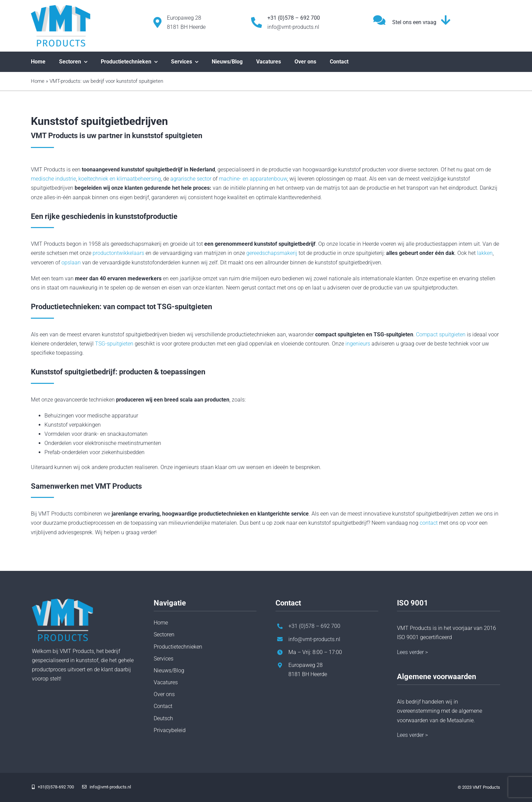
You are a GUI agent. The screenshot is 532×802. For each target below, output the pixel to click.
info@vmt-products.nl (293, 27)
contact (429, 523)
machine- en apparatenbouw (253, 179)
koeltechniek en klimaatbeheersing (120, 179)
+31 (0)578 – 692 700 (314, 626)
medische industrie (53, 179)
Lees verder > (412, 652)
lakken (485, 253)
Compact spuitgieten (441, 334)
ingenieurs (358, 344)
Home (38, 81)
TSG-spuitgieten (114, 344)
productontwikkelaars (118, 253)
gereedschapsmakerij (272, 253)
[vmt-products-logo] (61, 8)
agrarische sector (191, 179)
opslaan (71, 263)
